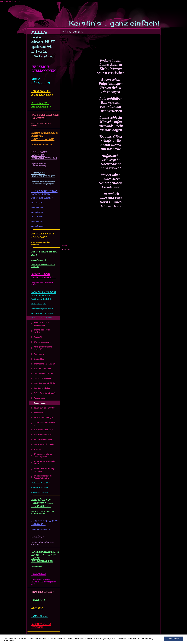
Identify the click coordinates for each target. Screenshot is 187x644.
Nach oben (66, 250)
